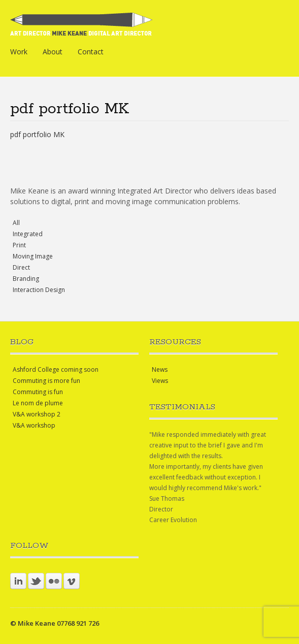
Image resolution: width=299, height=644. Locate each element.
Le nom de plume (38, 403)
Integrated (28, 234)
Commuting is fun (38, 392)
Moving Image (33, 256)
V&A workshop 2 (37, 414)
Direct (21, 267)
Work (19, 52)
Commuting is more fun (46, 381)
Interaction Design (39, 290)
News (160, 369)
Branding (26, 279)
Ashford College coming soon (56, 369)
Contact (91, 52)
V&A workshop (34, 425)
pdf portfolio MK (37, 134)
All (16, 223)
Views (160, 381)
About (53, 52)
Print (19, 245)
